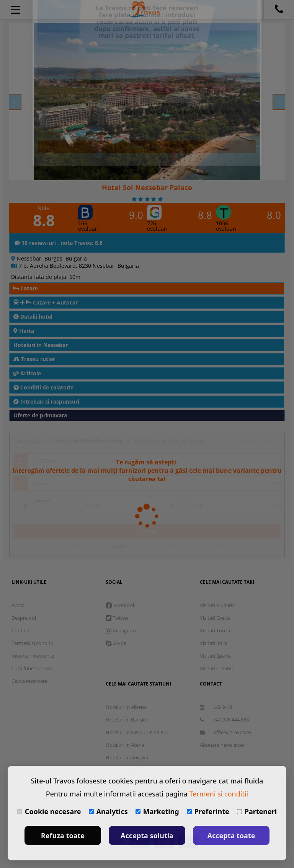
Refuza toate (63, 835)
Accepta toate (231, 835)
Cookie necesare (49, 811)
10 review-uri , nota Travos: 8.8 (59, 243)
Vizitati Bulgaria (217, 605)
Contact (20, 630)
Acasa (18, 605)
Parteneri (257, 811)
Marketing (157, 811)
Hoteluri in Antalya (127, 757)
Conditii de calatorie (43, 387)
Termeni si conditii (32, 643)
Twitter (117, 618)
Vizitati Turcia (215, 630)
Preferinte (208, 811)
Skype (116, 643)
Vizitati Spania (216, 656)
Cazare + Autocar (46, 302)
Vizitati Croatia (216, 668)
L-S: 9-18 (216, 707)
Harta (24, 331)
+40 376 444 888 (224, 720)
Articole (27, 373)
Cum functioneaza (32, 668)
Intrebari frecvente (33, 656)
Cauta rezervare (29, 681)
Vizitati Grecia (215, 618)
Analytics (108, 811)
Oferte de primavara (40, 415)
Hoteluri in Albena (126, 707)
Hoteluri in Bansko (127, 720)
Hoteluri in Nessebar (41, 345)
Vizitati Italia (214, 643)
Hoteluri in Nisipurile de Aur (137, 732)
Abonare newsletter (222, 745)
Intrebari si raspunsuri (46, 401)
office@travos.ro (225, 732)
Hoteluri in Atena (125, 745)
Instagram (121, 630)
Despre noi (24, 618)
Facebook (121, 605)
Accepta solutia (147, 835)
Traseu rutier (34, 359)
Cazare (26, 288)
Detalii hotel (33, 317)
